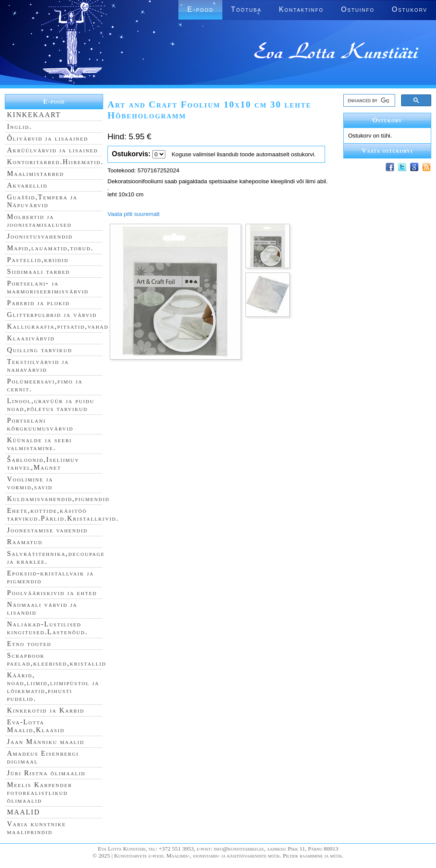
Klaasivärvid (31, 338)
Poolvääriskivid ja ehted (52, 593)
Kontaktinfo (301, 9)
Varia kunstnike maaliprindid (36, 828)
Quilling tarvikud (40, 350)
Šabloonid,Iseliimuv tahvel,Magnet (43, 463)
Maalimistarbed (35, 173)
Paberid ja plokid (38, 303)
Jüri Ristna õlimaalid (46, 773)
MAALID (23, 812)
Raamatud (25, 542)
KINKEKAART (34, 115)
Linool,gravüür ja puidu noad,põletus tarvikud (51, 405)
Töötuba (246, 9)
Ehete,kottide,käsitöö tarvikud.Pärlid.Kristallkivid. (63, 514)
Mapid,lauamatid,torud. (50, 248)
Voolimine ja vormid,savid (30, 483)
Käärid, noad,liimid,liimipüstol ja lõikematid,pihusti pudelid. (53, 687)
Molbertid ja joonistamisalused (39, 220)
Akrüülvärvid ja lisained (52, 150)
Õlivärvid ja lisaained (48, 138)
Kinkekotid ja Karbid (46, 710)
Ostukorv (410, 9)
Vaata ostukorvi (387, 151)
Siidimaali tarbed (39, 271)
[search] (368, 101)
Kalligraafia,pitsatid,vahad (58, 326)
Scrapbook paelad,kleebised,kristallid (57, 659)
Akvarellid (27, 185)
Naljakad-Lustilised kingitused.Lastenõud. (47, 628)
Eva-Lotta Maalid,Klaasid (36, 726)
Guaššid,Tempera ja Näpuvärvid (42, 201)
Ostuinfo (358, 9)
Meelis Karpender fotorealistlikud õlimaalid (40, 792)
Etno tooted (29, 644)
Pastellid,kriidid (38, 260)
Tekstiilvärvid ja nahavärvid (38, 365)
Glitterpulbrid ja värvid (52, 315)
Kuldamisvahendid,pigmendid (58, 499)
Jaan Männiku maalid (46, 742)
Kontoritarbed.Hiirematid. (55, 162)
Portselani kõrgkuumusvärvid (40, 424)
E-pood (200, 9)
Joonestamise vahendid (47, 530)
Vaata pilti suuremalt (134, 214)
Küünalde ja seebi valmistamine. (40, 444)
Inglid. (20, 126)
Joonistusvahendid (40, 236)
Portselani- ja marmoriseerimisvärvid (48, 287)
